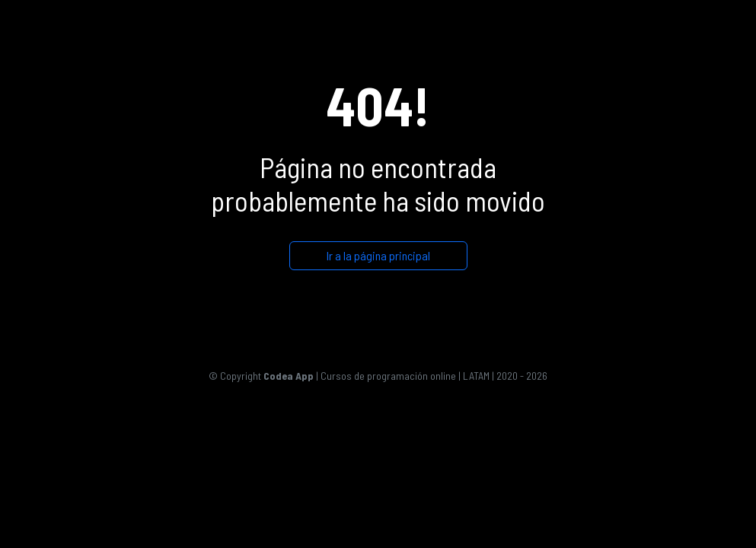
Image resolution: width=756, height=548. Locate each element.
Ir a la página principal (378, 255)
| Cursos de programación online (360, 376)
